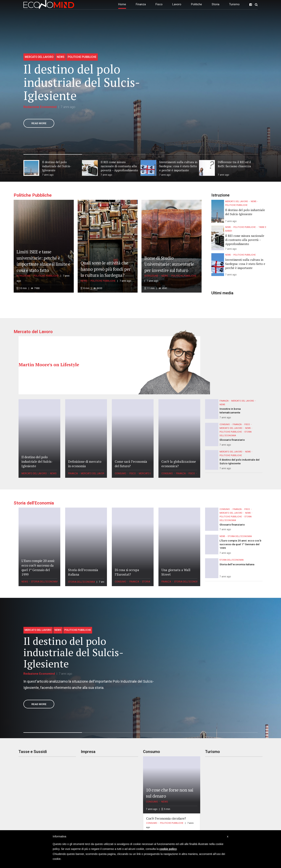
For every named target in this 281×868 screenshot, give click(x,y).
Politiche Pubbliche (82, 57)
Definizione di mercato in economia (85, 464)
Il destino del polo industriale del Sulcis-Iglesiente (82, 82)
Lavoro (177, 4)
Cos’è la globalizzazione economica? (179, 464)
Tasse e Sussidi (33, 752)
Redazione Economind (40, 107)
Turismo (234, 4)
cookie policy (168, 849)
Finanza (141, 4)
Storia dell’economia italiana (237, 564)
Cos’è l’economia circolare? (166, 818)
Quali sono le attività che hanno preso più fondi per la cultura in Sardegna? (106, 269)
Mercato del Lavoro (39, 57)
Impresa (88, 752)
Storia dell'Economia (34, 503)
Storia (216, 4)
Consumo (120, 473)
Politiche (197, 4)
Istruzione (24, 276)
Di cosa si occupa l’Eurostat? (127, 572)
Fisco (159, 4)
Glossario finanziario (232, 440)
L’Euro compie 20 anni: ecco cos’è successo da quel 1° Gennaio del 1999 (38, 568)
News (61, 57)
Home (122, 4)
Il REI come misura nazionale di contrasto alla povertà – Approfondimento (245, 240)
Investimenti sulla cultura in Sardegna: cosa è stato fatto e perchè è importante (245, 264)
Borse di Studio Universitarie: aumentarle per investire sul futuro (169, 264)
